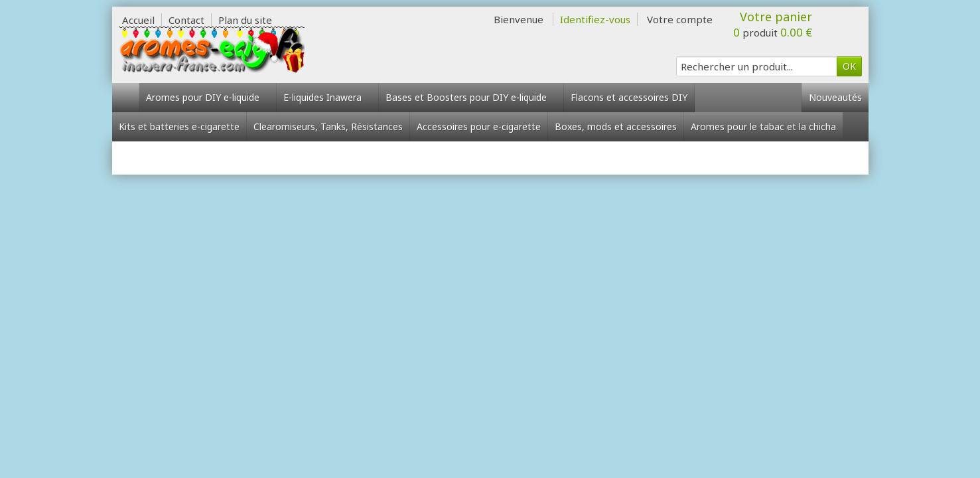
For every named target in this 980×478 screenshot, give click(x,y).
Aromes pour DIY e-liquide (208, 97)
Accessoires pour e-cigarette (479, 126)
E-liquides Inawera (327, 97)
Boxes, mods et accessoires (616, 126)
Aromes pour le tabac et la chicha (763, 126)
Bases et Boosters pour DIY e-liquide (471, 97)
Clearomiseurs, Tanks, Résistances (328, 126)
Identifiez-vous (595, 19)
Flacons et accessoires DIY (629, 97)
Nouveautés (835, 97)
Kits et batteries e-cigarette (179, 126)
